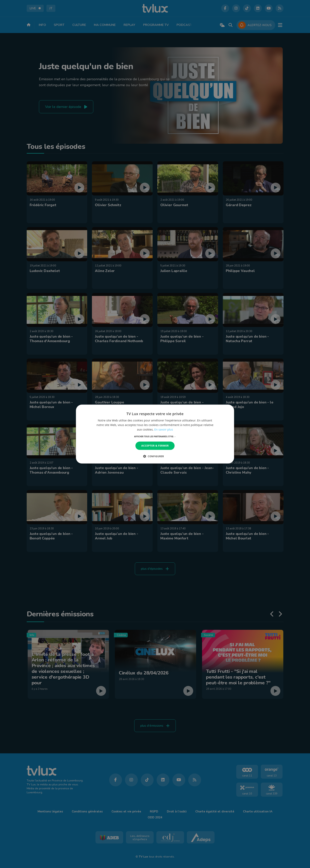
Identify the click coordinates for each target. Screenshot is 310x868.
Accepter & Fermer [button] (155, 446)
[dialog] (155, 434)
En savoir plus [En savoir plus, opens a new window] (164, 429)
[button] (155, 436)
